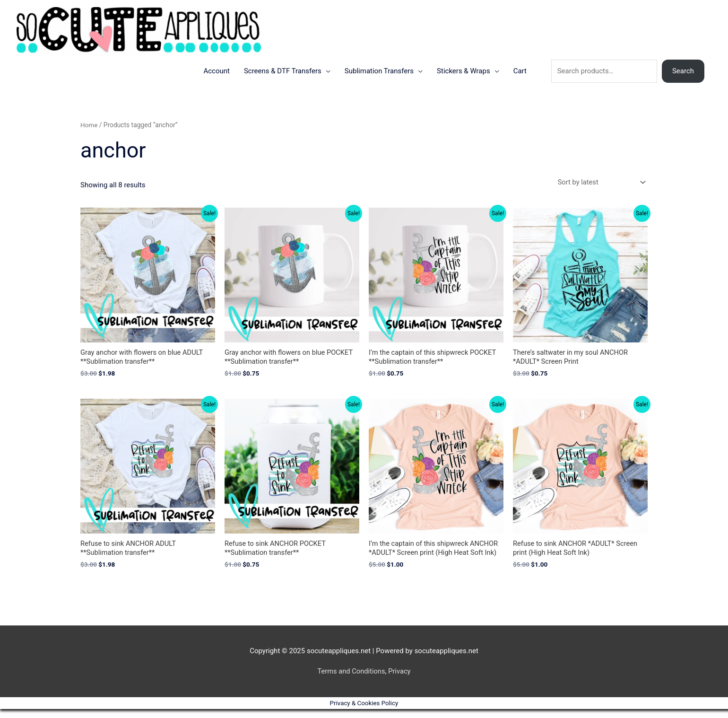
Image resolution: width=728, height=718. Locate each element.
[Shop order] (599, 190)
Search (683, 79)
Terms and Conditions (351, 680)
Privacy (400, 680)
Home (89, 133)
